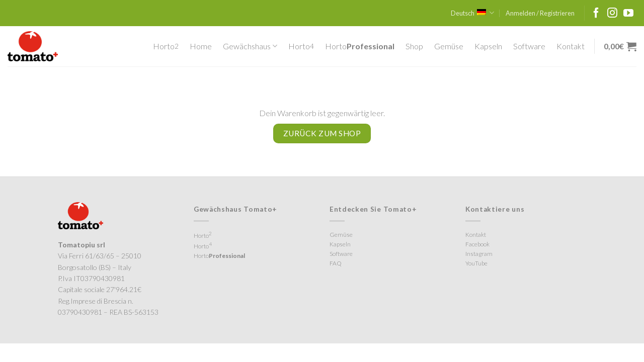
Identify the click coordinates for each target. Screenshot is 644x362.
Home (201, 46)
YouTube (476, 263)
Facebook (477, 244)
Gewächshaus (250, 46)
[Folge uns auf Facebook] (596, 14)
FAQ (336, 263)
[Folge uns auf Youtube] (628, 14)
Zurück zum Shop (322, 133)
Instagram (479, 254)
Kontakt (571, 46)
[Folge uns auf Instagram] (612, 14)
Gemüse (449, 46)
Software (529, 46)
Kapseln (488, 46)
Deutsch (472, 13)
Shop (414, 46)
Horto (166, 46)
